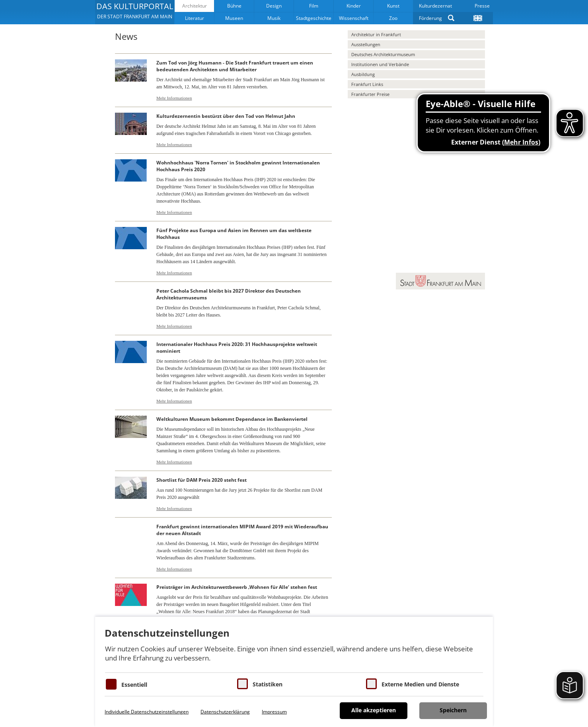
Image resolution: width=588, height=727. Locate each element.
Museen (234, 18)
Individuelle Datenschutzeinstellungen (147, 712)
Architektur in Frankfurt (376, 34)
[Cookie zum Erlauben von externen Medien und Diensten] (371, 684)
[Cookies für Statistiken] (242, 684)
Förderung (430, 18)
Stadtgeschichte (314, 18)
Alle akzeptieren (374, 710)
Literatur (195, 18)
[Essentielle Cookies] (111, 684)
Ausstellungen (366, 44)
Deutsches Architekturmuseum (383, 54)
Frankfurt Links (367, 84)
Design (274, 6)
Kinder (354, 6)
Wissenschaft (354, 18)
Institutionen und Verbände (380, 64)
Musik (274, 18)
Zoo (393, 18)
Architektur (195, 6)
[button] (135, 12)
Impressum (274, 712)
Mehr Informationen (174, 98)
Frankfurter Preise (370, 94)
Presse (482, 6)
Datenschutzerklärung (225, 712)
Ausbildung (363, 74)
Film (314, 6)
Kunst (393, 6)
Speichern (453, 710)
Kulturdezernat (435, 6)
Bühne (234, 6)
